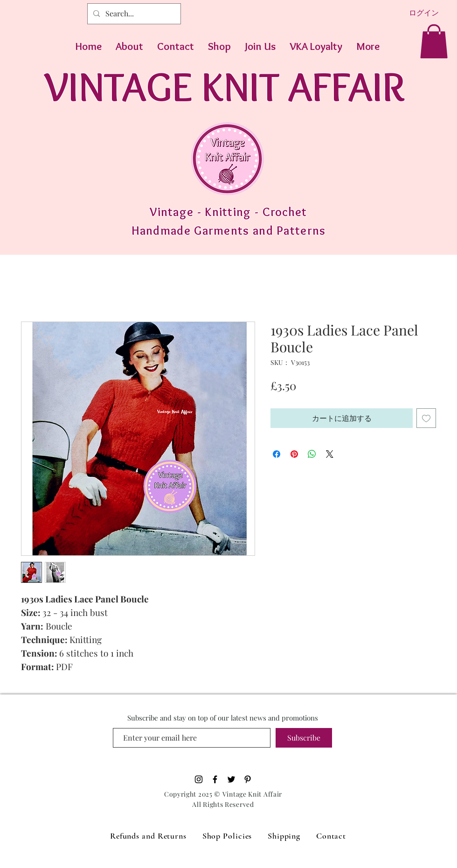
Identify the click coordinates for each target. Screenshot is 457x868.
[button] (434, 41)
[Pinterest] (248, 779)
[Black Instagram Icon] (199, 779)
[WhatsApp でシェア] (312, 454)
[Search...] (133, 14)
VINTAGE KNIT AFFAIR (225, 86)
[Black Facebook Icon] (215, 779)
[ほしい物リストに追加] (426, 418)
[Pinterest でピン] (294, 454)
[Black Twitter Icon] (231, 779)
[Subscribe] (304, 738)
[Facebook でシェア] (277, 454)
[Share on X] (330, 454)
